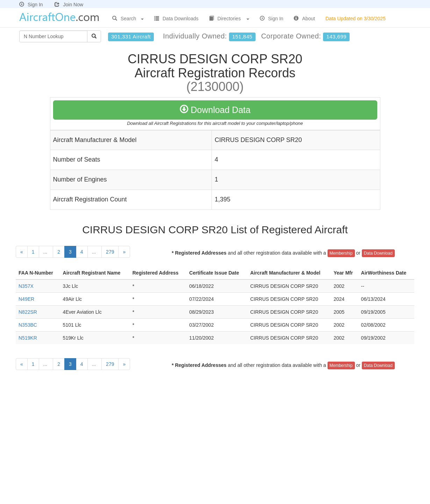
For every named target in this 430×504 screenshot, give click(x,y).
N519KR (28, 338)
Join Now (69, 5)
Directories (229, 19)
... (46, 252)
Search (128, 19)
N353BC (28, 325)
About (304, 19)
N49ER (26, 299)
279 (110, 252)
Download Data (215, 110)
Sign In (31, 5)
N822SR (28, 312)
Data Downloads (176, 19)
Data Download (378, 253)
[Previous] (22, 252)
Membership (341, 253)
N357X (26, 286)
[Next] (124, 252)
